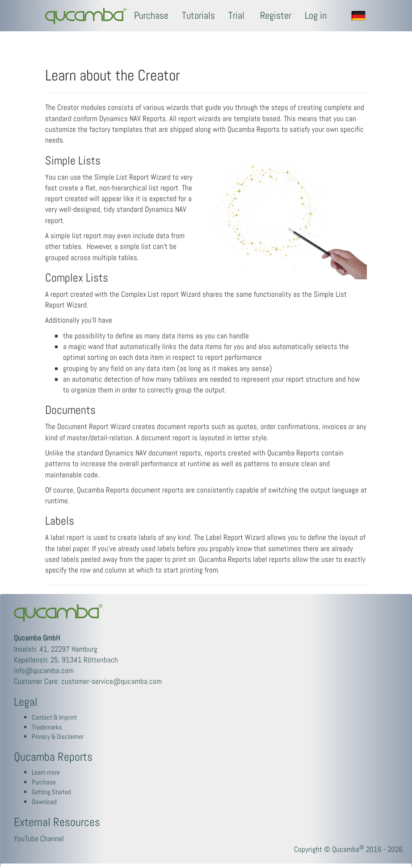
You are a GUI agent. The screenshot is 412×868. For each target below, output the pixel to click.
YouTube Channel (39, 839)
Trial (236, 15)
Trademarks (47, 727)
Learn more (46, 772)
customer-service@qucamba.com (111, 681)
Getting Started (51, 792)
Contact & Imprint (54, 717)
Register (276, 15)
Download (44, 802)
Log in (316, 15)
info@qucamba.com (44, 670)
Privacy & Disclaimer (58, 737)
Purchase (151, 15)
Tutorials (198, 15)
